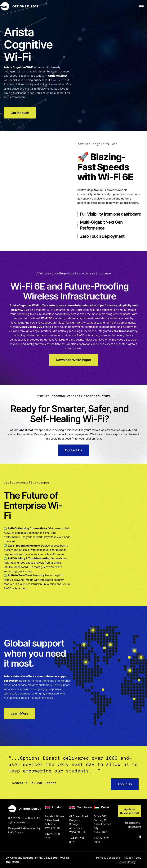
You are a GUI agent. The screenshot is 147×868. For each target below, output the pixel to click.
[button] (141, 6)
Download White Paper (74, 360)
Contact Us (73, 450)
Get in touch (20, 113)
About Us (125, 784)
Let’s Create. (16, 832)
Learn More (19, 713)
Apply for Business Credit (130, 811)
